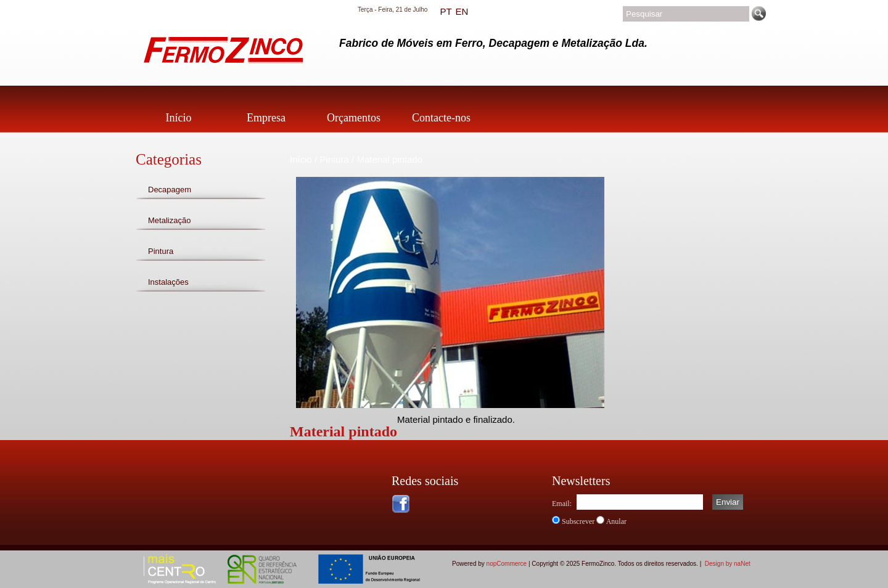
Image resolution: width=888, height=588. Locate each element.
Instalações (168, 282)
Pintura (161, 251)
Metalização (169, 220)
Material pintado (389, 159)
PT (446, 11)
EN (462, 11)
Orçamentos (354, 118)
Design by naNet (728, 564)
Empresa (266, 118)
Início (179, 118)
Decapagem (170, 190)
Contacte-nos (441, 118)
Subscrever (578, 521)
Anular (616, 521)
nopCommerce (507, 564)
